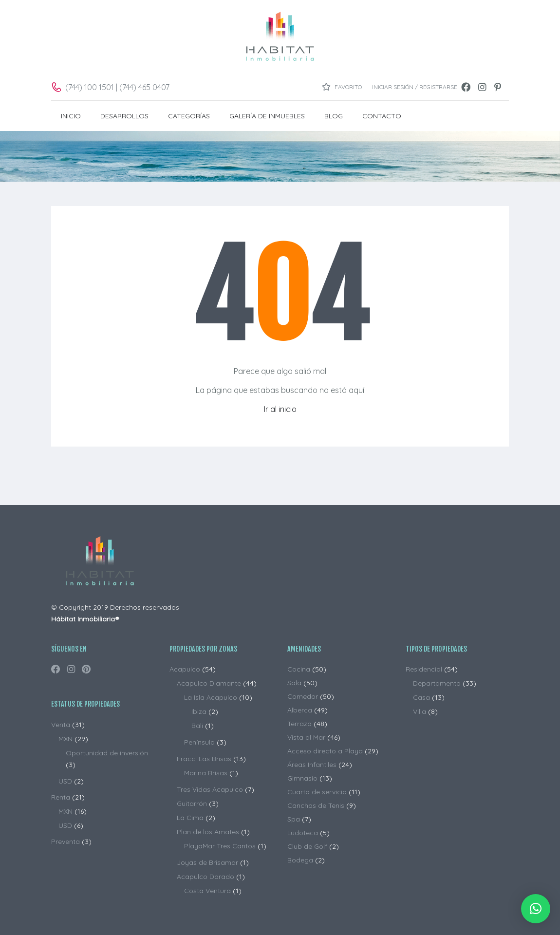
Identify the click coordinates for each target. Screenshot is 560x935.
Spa (294, 819)
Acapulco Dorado (205, 877)
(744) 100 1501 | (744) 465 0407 (117, 87)
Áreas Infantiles (312, 765)
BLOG (334, 116)
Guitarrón (192, 804)
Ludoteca (303, 833)
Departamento (437, 683)
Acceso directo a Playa (325, 751)
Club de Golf (307, 846)
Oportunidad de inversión (107, 753)
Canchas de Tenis (316, 805)
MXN (65, 739)
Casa (421, 697)
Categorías (189, 116)
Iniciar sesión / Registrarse (415, 87)
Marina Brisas (206, 773)
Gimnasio (302, 778)
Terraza (299, 724)
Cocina (299, 669)
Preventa (65, 841)
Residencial (424, 669)
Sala (294, 683)
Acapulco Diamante (209, 683)
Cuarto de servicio (317, 792)
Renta (61, 797)
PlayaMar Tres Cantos (220, 846)
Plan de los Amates (208, 832)
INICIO (71, 116)
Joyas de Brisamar (207, 862)
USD (65, 781)
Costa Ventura (207, 891)
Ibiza (199, 711)
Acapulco (185, 669)
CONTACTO (382, 116)
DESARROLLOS (124, 116)
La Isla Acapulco (211, 697)
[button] (536, 909)
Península (199, 742)
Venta (61, 725)
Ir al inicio (280, 409)
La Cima (190, 818)
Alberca (300, 710)
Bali (197, 726)
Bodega (300, 860)
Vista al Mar (306, 737)
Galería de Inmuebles (267, 116)
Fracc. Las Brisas (204, 759)
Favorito (342, 87)
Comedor (303, 696)
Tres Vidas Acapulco (210, 789)
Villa (420, 711)
